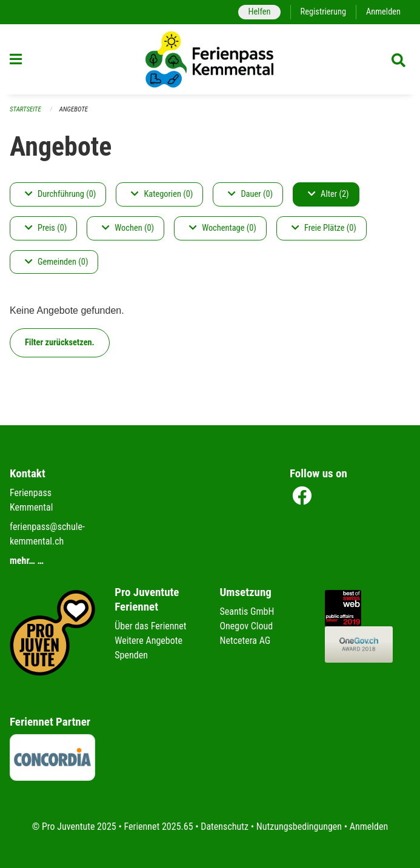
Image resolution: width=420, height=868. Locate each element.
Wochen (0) (128, 228)
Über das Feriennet (150, 626)
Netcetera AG (245, 641)
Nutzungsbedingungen (299, 827)
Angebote (74, 109)
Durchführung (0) (60, 194)
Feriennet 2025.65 (158, 827)
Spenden (131, 655)
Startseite (25, 109)
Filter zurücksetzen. (60, 343)
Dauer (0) (250, 194)
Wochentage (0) (223, 228)
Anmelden (383, 12)
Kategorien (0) (162, 194)
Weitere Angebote (148, 641)
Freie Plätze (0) (324, 228)
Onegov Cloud (247, 626)
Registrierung (323, 12)
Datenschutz (225, 827)
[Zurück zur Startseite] (210, 59)
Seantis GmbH (247, 611)
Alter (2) (328, 194)
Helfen (259, 12)
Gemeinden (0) (56, 262)
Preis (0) (46, 228)
